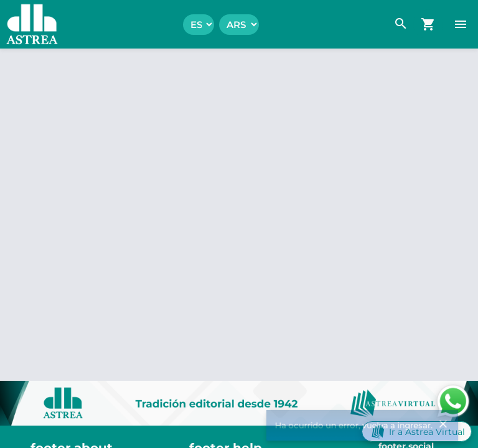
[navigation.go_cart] (428, 24)
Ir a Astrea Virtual (417, 432)
